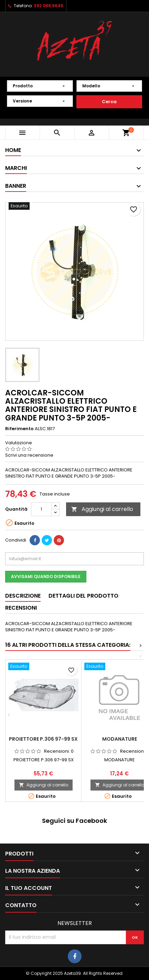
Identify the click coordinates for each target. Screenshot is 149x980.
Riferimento (19, 429)
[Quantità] (41, 509)
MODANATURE (120, 739)
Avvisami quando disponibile (46, 576)
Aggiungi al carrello (102, 509)
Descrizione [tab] (23, 596)
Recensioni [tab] (21, 608)
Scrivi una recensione (29, 455)
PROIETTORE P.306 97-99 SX (43, 739)
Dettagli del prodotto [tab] (83, 596)
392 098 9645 (49, 6)
